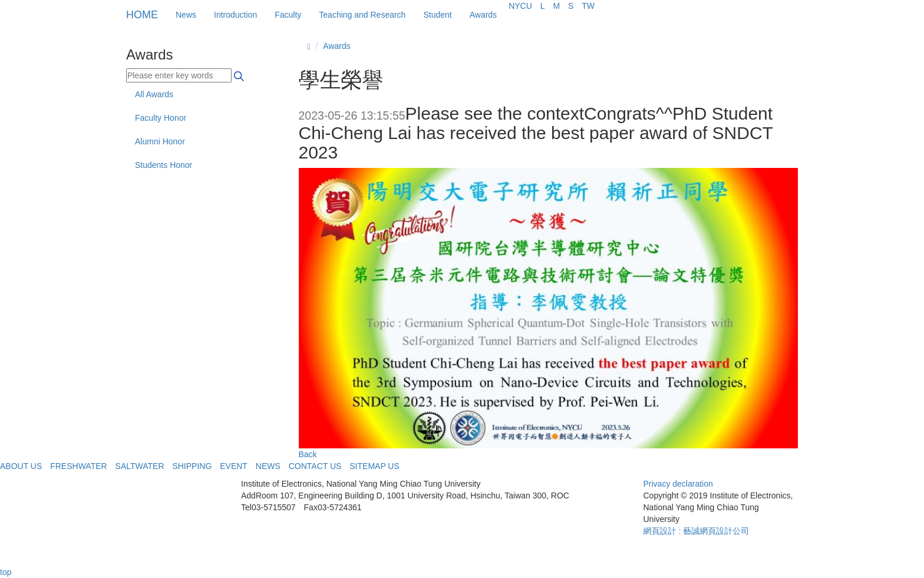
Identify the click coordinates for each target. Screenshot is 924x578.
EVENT (234, 466)
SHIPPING (192, 466)
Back (308, 454)
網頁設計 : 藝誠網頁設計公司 (697, 531)
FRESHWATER (78, 466)
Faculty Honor (161, 118)
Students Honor (164, 165)
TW (588, 6)
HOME (142, 15)
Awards (483, 15)
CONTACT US (315, 466)
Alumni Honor (160, 141)
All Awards (154, 94)
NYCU (520, 6)
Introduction (235, 15)
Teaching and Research (362, 15)
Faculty (288, 15)
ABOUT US (21, 466)
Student (437, 15)
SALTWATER (140, 466)
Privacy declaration (678, 484)
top (6, 572)
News (186, 15)
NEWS (268, 466)
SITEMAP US (374, 466)
